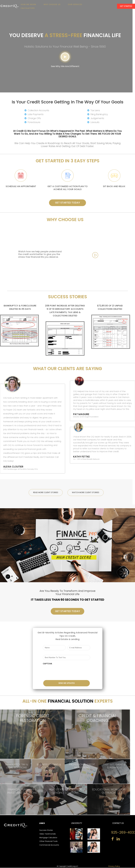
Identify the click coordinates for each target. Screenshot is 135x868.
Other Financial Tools (48, 842)
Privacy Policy (114, 867)
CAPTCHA (47, 664)
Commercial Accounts (49, 845)
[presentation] (62, 671)
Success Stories (46, 830)
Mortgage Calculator (48, 838)
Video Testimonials (48, 834)
